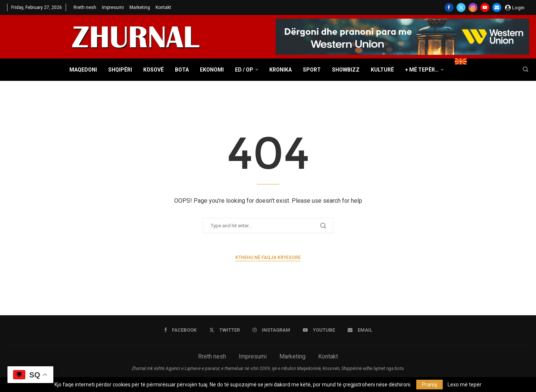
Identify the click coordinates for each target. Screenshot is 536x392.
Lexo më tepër (465, 385)
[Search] (526, 70)
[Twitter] (461, 7)
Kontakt (163, 7)
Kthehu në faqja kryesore (268, 257)
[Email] (497, 7)
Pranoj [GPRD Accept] (430, 385)
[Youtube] (485, 7)
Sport (312, 70)
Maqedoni (83, 70)
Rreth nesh (85, 7)
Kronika (280, 70)
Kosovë (153, 70)
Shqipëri (120, 70)
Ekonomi (212, 70)
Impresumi (113, 7)
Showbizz (346, 70)
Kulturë (382, 70)
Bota (182, 70)
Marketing (140, 7)
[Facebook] (449, 7)
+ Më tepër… (422, 70)
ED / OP (244, 70)
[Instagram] (473, 7)
